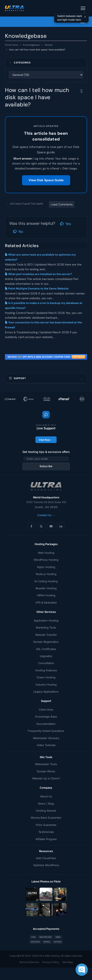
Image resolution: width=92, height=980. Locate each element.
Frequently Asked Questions (46, 731)
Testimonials (46, 832)
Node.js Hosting (46, 574)
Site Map (68, 962)
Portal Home (12, 45)
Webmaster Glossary (46, 738)
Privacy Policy (51, 962)
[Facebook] (31, 526)
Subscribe (46, 466)
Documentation (46, 724)
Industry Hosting (46, 685)
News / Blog (46, 804)
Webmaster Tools (46, 764)
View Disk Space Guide (46, 180)
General (48, 45)
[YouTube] (51, 526)
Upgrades (46, 656)
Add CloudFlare (46, 858)
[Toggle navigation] (83, 8)
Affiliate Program (46, 839)
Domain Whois (46, 771)
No (18, 232)
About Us (46, 796)
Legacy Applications (46, 692)
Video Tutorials (46, 745)
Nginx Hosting (46, 567)
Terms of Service (29, 962)
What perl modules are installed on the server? (38, 274)
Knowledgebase (31, 45)
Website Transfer (46, 635)
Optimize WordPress (46, 865)
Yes (65, 224)
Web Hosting (46, 553)
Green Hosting (46, 677)
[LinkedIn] (61, 526)
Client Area (46, 710)
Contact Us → (46, 515)
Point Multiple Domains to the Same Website (37, 289)
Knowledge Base (46, 717)
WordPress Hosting (46, 560)
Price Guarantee (46, 825)
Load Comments (62, 204)
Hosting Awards (46, 811)
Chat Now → (46, 440)
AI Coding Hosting (46, 581)
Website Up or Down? (46, 778)
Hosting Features (46, 670)
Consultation (46, 663)
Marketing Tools (46, 628)
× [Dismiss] (85, 17)
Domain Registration (46, 642)
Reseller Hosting (46, 588)
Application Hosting (46, 620)
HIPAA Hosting (46, 595)
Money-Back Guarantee (46, 818)
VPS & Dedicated (46, 603)
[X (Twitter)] (41, 526)
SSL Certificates (46, 649)
